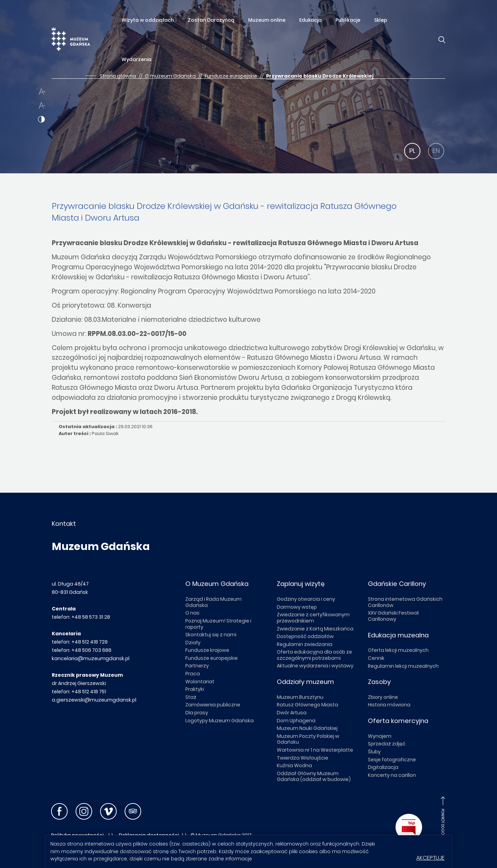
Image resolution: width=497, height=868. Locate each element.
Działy (193, 643)
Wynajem (380, 736)
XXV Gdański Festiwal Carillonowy (393, 616)
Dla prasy (197, 713)
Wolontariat (200, 682)
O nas (192, 613)
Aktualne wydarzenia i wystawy (315, 666)
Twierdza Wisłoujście (303, 758)
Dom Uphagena (296, 721)
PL (412, 151)
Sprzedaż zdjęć (387, 744)
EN (436, 151)
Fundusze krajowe (207, 650)
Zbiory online (383, 697)
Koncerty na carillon (392, 775)
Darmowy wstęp (297, 607)
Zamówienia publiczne (213, 705)
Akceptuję (430, 858)
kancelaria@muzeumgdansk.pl (91, 658)
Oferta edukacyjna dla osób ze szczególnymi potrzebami (314, 655)
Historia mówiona (389, 705)
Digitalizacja (383, 767)
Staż (191, 697)
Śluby (374, 752)
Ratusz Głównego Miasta (308, 705)
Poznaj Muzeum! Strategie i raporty (218, 624)
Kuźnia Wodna (294, 765)
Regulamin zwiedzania (305, 644)
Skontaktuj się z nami (211, 635)
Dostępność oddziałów (305, 636)
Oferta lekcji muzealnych (398, 650)
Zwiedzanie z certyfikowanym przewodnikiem (313, 618)
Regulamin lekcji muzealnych (403, 666)
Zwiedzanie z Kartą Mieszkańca (315, 629)
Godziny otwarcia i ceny (306, 599)
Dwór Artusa (292, 713)
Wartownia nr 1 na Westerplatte (315, 750)
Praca (193, 674)
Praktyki (195, 689)
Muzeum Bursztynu (300, 697)
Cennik (376, 658)
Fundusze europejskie (212, 658)
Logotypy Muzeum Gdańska (220, 721)
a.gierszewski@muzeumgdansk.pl (94, 700)
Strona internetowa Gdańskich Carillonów (405, 602)
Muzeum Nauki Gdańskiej (307, 728)
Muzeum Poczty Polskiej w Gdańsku (308, 739)
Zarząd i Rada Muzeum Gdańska (213, 602)
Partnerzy (197, 666)
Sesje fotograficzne (392, 760)
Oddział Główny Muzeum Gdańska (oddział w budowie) (314, 777)
